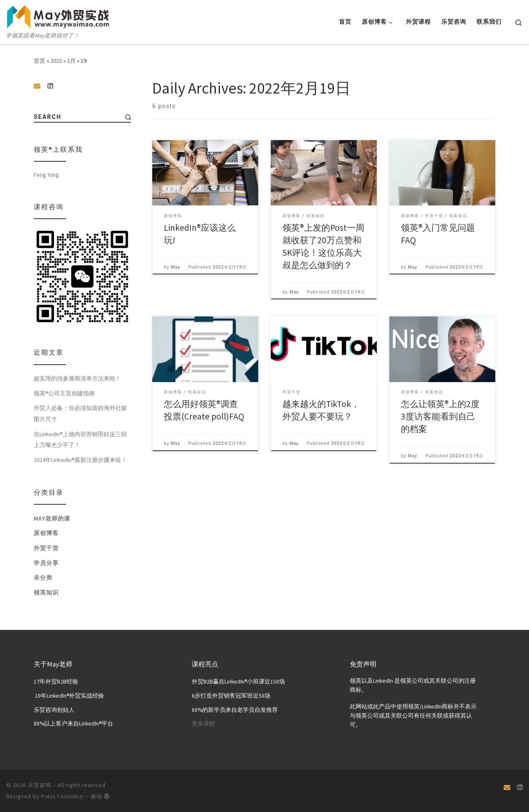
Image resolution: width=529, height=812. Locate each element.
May (176, 267)
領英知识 (46, 593)
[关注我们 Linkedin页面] (50, 86)
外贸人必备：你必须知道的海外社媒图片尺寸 (80, 415)
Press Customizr (63, 796)
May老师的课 (52, 519)
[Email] (37, 86)
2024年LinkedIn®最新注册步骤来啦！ (80, 461)
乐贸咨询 (40, 785)
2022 (56, 61)
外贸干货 (46, 549)
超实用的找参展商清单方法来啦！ (77, 380)
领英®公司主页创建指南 (64, 394)
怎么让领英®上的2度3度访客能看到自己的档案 (440, 416)
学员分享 (46, 564)
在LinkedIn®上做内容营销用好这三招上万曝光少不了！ (80, 441)
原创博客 (46, 534)
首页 (40, 61)
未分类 (43, 579)
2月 (71, 61)
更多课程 (203, 724)
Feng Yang (46, 175)
